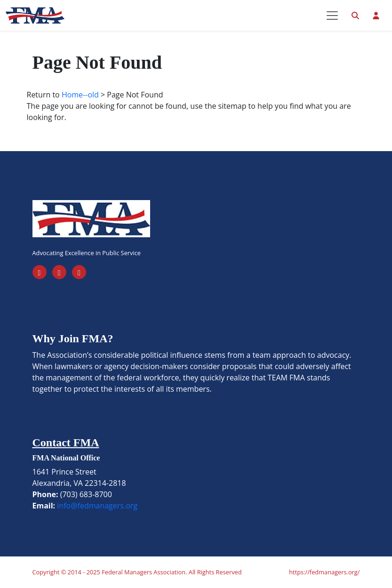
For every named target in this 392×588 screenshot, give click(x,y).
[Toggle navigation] (332, 16)
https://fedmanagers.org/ (324, 572)
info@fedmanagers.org (97, 506)
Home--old (80, 95)
